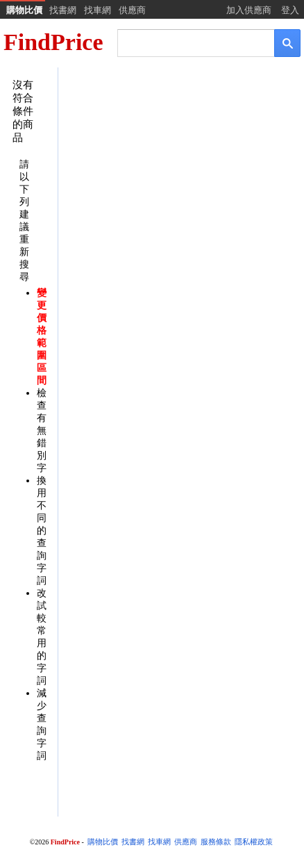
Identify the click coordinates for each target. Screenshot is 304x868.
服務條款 (216, 842)
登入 (290, 10)
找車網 (98, 10)
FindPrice (53, 42)
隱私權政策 (254, 842)
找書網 (63, 10)
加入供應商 (249, 10)
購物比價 (24, 10)
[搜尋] (186, 42)
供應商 (132, 10)
